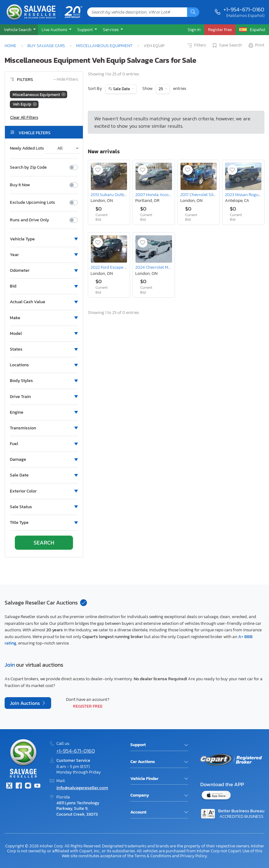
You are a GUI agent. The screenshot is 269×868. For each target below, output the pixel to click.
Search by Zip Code (28, 167)
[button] (19, 30)
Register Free (88, 706)
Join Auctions (25, 703)
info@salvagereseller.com (82, 788)
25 (161, 89)
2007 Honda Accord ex (156, 195)
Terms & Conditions (153, 856)
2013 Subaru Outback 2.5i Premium (123, 195)
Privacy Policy (194, 856)
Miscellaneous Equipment (104, 46)
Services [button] (111, 30)
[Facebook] (18, 786)
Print (256, 46)
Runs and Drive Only (29, 220)
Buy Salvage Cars (46, 46)
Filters (196, 46)
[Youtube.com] (37, 786)
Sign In (194, 30)
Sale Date (122, 89)
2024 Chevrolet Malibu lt (158, 267)
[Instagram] (28, 786)
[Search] (193, 12)
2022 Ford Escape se (109, 267)
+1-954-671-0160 (244, 9)
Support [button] (86, 30)
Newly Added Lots (27, 148)
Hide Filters (66, 80)
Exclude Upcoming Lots (33, 203)
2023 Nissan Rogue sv (245, 195)
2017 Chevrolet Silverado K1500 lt (212, 195)
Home (10, 46)
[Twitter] (9, 786)
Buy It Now (20, 185)
